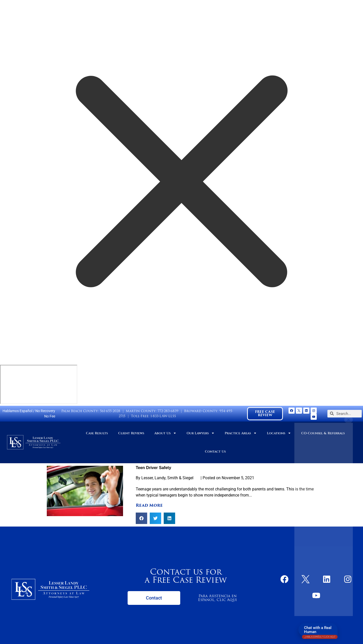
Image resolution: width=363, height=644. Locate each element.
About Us (165, 433)
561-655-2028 (110, 411)
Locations (279, 433)
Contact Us (215, 452)
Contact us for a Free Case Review (186, 576)
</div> (39, 384)
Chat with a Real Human (320, 631)
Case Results (97, 433)
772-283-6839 (168, 411)
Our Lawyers (201, 433)
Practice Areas (241, 433)
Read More (149, 505)
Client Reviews (131, 433)
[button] (141, 518)
